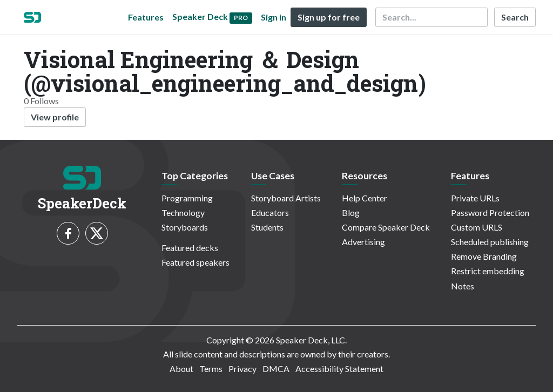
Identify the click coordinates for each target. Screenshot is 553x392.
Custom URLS (477, 227)
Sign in (274, 17)
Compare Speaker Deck (386, 227)
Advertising (363, 242)
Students (267, 227)
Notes (463, 286)
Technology (183, 212)
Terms (211, 369)
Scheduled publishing (490, 242)
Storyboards (185, 227)
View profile (55, 117)
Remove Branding (484, 256)
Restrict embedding (488, 271)
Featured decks (190, 248)
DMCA (276, 369)
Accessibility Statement (339, 369)
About (181, 369)
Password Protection (490, 212)
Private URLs (475, 198)
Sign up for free (329, 17)
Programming (187, 198)
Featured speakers (195, 262)
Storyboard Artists (286, 198)
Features (146, 17)
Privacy (242, 369)
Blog (351, 212)
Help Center (365, 198)
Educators (270, 212)
